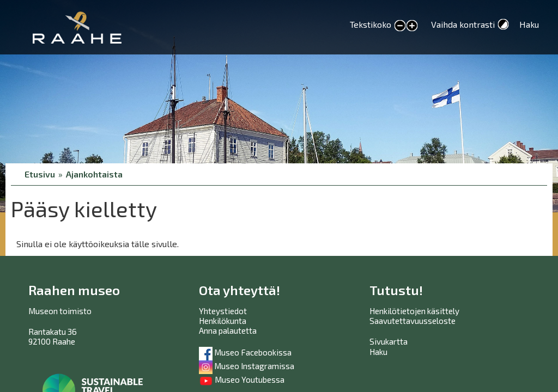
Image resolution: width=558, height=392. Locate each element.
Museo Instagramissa (247, 366)
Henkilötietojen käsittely (414, 311)
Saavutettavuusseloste (413, 321)
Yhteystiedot (223, 311)
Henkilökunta (223, 321)
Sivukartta (389, 341)
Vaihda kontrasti (463, 24)
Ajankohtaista (94, 174)
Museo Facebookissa (245, 352)
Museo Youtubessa (242, 379)
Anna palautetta (228, 330)
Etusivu (40, 174)
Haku (529, 24)
